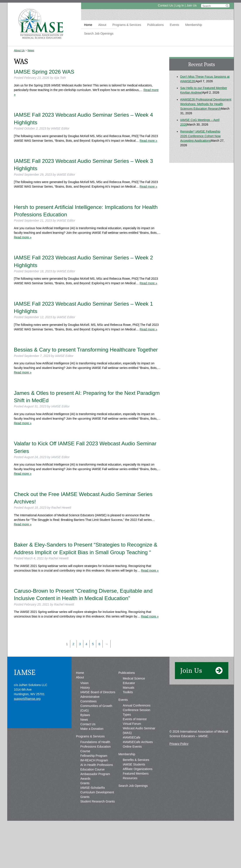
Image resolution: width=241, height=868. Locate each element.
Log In (180, 5)
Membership (194, 25)
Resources (130, 778)
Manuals (129, 688)
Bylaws (85, 715)
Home (88, 25)
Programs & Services (127, 25)
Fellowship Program (94, 756)
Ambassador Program (95, 774)
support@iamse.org (27, 699)
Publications (156, 25)
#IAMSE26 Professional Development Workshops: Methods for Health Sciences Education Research (206, 104)
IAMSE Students (134, 764)
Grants (85, 783)
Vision (84, 683)
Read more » (148, 141)
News (31, 50)
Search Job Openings (99, 34)
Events (174, 25)
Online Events (132, 747)
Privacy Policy (179, 744)
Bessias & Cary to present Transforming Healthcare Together (86, 350)
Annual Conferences (137, 705)
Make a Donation (92, 729)
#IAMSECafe (132, 737)
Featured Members (136, 774)
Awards (85, 779)
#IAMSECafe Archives (138, 742)
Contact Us (165, 5)
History (85, 688)
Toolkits (128, 692)
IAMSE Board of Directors (98, 692)
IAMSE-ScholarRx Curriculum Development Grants (97, 792)
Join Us (192, 5)
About (102, 25)
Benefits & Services (136, 760)
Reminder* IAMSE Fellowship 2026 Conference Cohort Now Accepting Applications (200, 136)
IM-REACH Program (94, 760)
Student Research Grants (97, 801)
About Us (19, 50)
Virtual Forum (132, 724)
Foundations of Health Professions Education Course (95, 747)
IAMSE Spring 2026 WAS (44, 72)
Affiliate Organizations (138, 769)
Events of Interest (135, 719)
